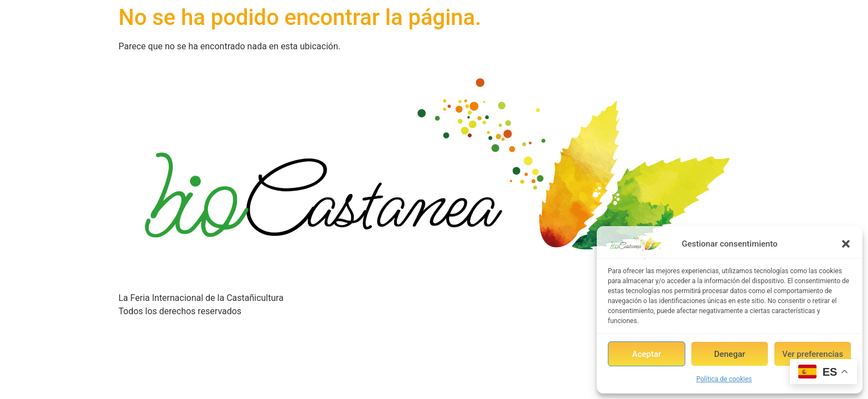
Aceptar (647, 354)
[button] (846, 244)
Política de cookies (724, 379)
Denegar (730, 354)
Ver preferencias (813, 354)
